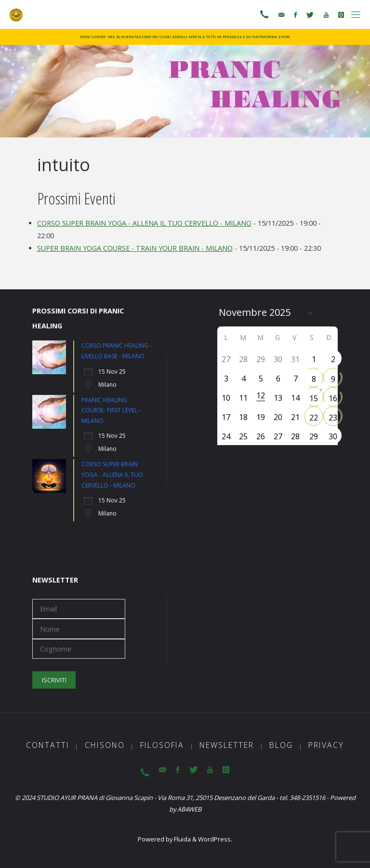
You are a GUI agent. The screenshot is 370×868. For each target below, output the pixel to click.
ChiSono (105, 745)
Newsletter (227, 745)
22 (314, 418)
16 (333, 398)
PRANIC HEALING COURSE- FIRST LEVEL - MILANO (111, 410)
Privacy (326, 745)
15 (314, 398)
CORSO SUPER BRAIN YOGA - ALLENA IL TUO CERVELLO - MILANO (144, 223)
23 (333, 418)
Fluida (182, 839)
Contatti (48, 745)
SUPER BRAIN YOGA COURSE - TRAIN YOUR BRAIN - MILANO (135, 248)
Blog (281, 745)
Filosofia (162, 745)
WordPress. (215, 839)
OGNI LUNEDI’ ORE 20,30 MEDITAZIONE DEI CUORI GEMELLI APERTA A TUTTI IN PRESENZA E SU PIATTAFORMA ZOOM (185, 37)
